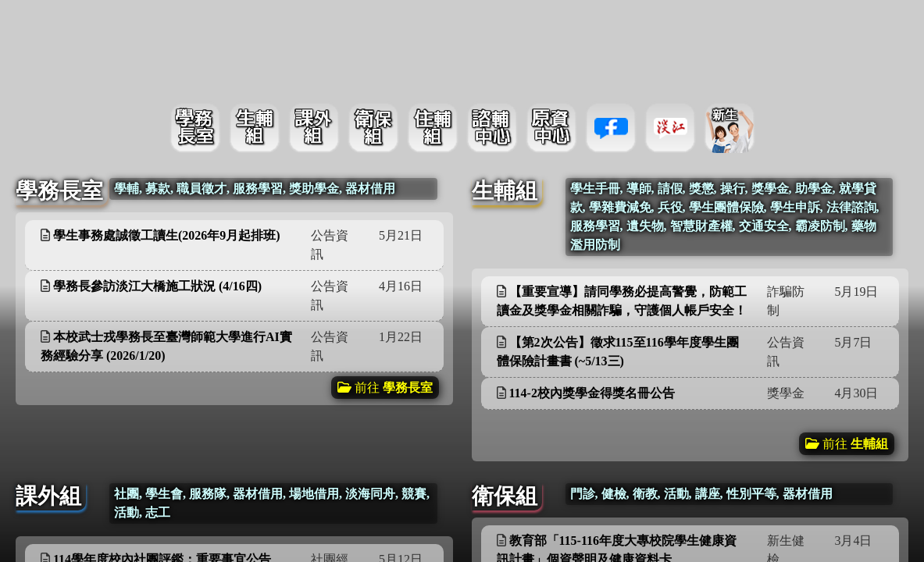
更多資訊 (399, 234)
